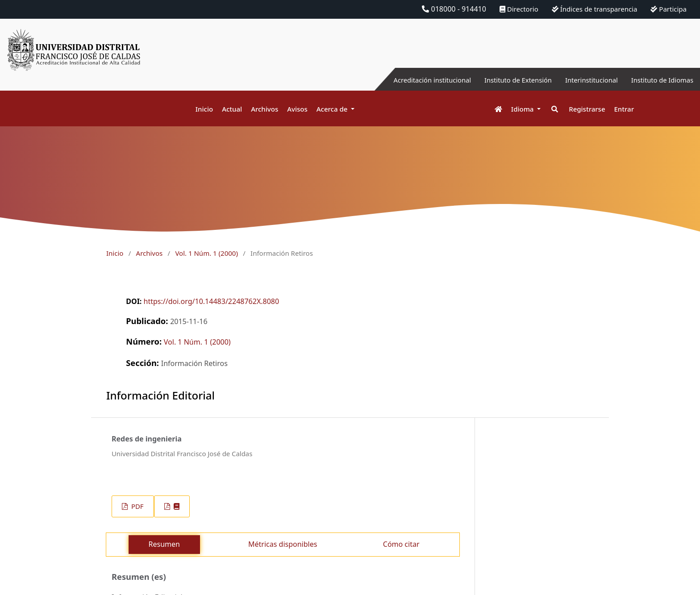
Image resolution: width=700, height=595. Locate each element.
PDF (136, 506)
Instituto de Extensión (505, 80)
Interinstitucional (583, 80)
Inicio (204, 109)
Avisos (297, 109)
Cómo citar (401, 544)
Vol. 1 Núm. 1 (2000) (206, 253)
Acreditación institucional (412, 80)
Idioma (523, 109)
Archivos (265, 109)
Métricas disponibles (283, 544)
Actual (232, 109)
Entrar (624, 109)
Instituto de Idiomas (659, 80)
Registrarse (587, 109)
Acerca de (333, 109)
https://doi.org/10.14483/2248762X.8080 (212, 301)
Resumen (164, 544)
